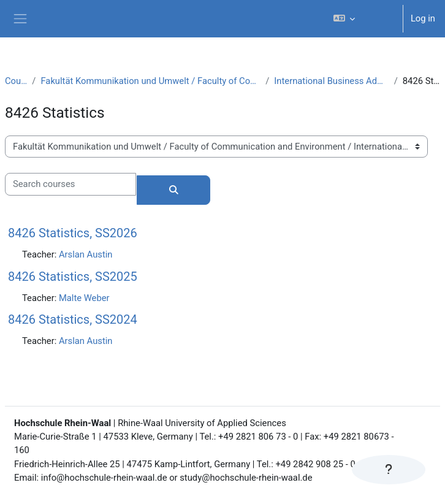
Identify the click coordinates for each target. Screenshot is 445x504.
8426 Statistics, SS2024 (73, 319)
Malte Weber (84, 298)
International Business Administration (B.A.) (331, 81)
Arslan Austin (86, 254)
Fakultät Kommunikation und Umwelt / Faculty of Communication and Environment (150, 81)
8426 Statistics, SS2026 (73, 233)
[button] (362, 19)
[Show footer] (389, 470)
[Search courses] (70, 184)
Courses (16, 81)
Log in (423, 18)
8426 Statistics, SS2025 (73, 277)
